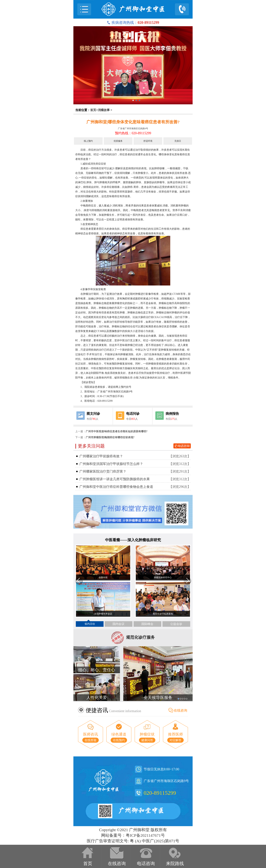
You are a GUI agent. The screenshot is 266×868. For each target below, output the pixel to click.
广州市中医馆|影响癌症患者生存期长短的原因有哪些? (117, 431)
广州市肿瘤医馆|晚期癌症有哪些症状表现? (110, 437)
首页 (93, 110)
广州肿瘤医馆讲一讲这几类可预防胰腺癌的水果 (115, 479)
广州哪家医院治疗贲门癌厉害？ (103, 471)
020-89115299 (160, 793)
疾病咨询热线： (133, 23)
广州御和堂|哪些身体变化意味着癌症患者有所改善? (133, 122)
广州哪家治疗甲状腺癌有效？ (101, 456)
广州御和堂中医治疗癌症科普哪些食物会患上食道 (116, 487)
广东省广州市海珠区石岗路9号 (133, 129)
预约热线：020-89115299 (133, 133)
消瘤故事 (104, 110)
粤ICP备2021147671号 (145, 835)
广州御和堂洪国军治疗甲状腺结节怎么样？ (111, 464)
